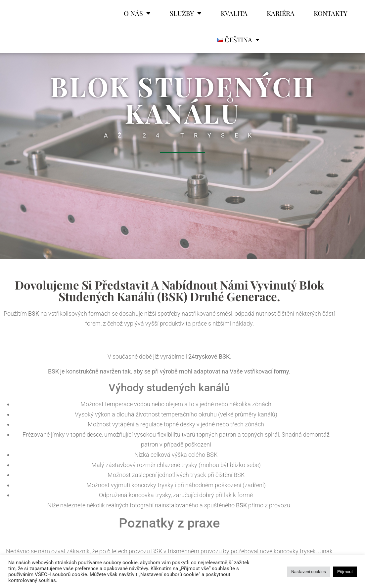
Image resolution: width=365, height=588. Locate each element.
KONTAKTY (331, 13)
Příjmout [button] (345, 572)
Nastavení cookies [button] (309, 572)
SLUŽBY (186, 13)
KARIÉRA (281, 13)
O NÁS (137, 13)
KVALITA (234, 13)
